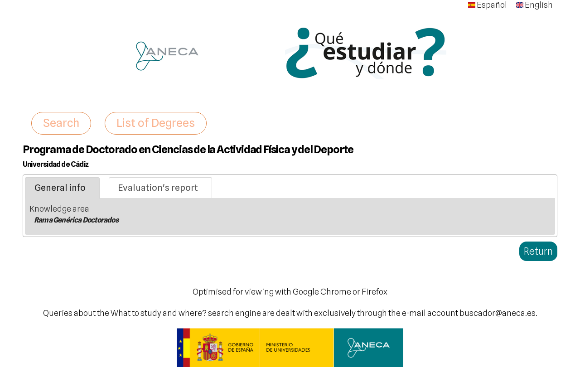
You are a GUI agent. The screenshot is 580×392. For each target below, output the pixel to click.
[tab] (62, 188)
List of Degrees (156, 123)
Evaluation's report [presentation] (158, 188)
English (534, 5)
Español (488, 5)
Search (61, 123)
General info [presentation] (60, 188)
